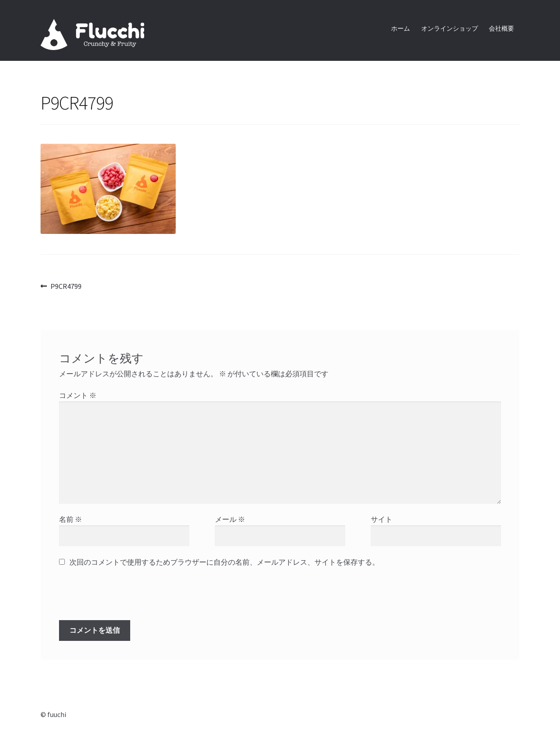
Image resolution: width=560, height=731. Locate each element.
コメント (78, 395)
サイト (382, 519)
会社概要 (501, 28)
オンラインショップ (450, 28)
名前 (71, 519)
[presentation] (120, 598)
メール (230, 519)
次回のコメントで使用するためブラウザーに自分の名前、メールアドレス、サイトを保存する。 (224, 562)
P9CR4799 (66, 287)
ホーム (401, 28)
